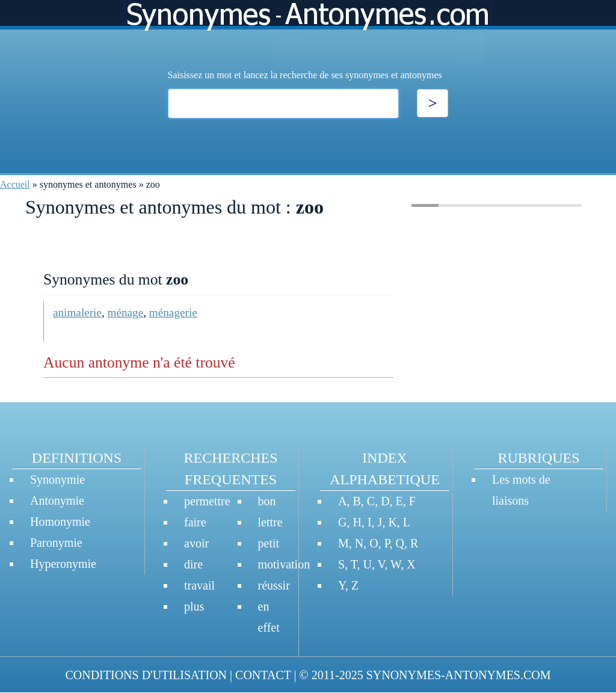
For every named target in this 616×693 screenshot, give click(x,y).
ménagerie (173, 313)
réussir (274, 585)
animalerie (77, 313)
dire (193, 564)
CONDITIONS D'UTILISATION (146, 675)
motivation (284, 564)
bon (267, 501)
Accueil (15, 184)
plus (194, 606)
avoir (196, 543)
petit (269, 543)
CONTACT (263, 675)
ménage (126, 313)
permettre (207, 501)
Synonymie (57, 479)
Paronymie (56, 543)
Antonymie (57, 500)
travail (199, 585)
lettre (270, 522)
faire (195, 522)
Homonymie (60, 522)
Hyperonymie (63, 564)
